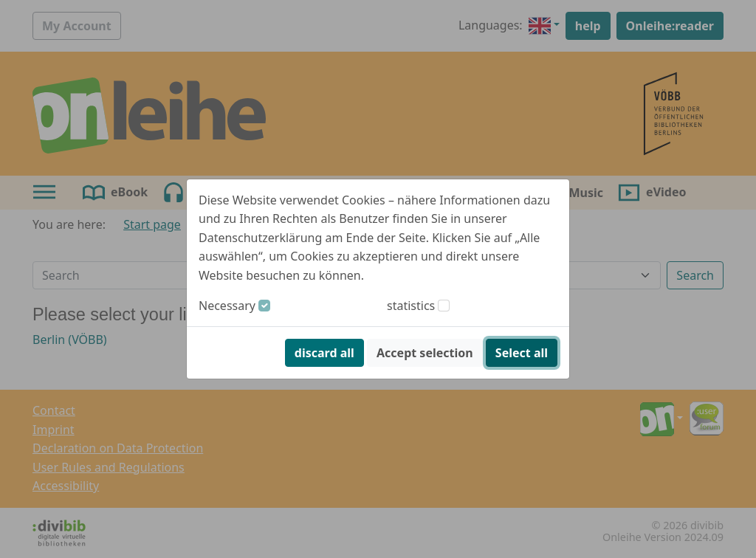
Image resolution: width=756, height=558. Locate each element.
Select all (522, 353)
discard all (324, 353)
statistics (411, 306)
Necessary (227, 306)
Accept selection (425, 353)
